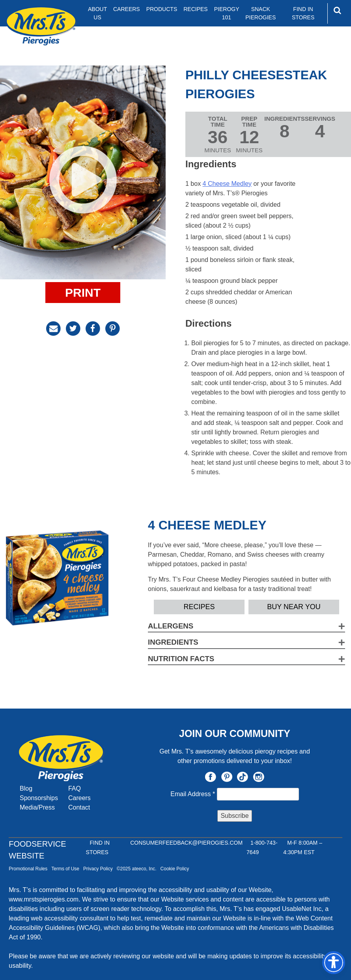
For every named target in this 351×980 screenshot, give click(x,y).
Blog (26, 788)
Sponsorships (39, 798)
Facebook (211, 777)
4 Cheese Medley (227, 184)
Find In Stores (303, 13)
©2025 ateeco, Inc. (137, 869)
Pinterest (227, 777)
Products (162, 9)
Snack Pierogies (260, 13)
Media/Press (37, 807)
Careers (127, 9)
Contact (79, 807)
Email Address (193, 794)
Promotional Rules (28, 869)
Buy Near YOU (294, 607)
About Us (97, 13)
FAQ (75, 788)
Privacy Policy (98, 869)
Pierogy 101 (227, 13)
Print (83, 293)
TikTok (243, 777)
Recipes (195, 9)
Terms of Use (65, 869)
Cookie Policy (175, 869)
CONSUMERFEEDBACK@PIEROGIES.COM (186, 843)
